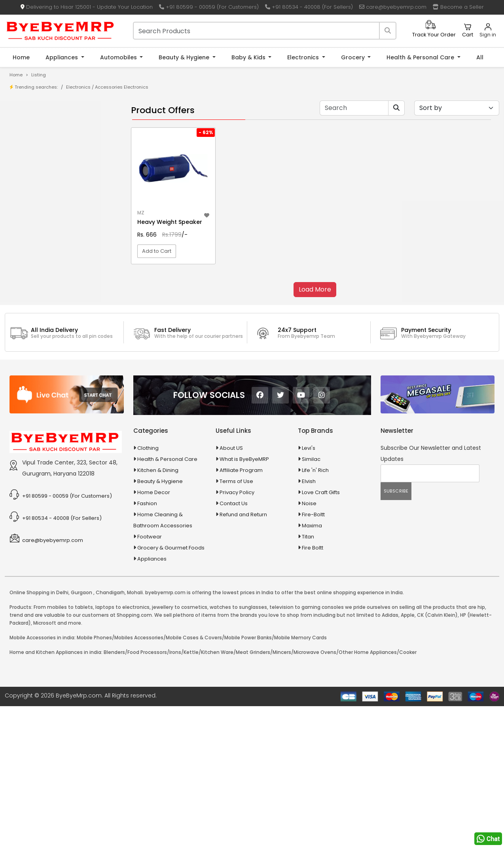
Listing (39, 75)
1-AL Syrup (34, 194)
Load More (315, 289)
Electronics (304, 57)
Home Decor (154, 572)
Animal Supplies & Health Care (54, 307)
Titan (308, 617)
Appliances (63, 57)
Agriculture (29, 293)
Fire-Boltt (313, 594)
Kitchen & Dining (158, 550)
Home (21, 57)
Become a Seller (458, 7)
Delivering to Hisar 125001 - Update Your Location (87, 7)
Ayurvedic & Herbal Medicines (54, 348)
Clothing (148, 528)
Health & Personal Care (421, 57)
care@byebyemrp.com (393, 7)
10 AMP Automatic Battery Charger (65, 206)
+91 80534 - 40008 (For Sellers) (309, 7)
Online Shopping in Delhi (39, 672)
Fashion (147, 583)
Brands (30, 151)
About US (231, 528)
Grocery (354, 57)
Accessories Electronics (122, 87)
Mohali (135, 672)
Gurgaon (81, 672)
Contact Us (234, 583)
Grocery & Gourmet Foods (171, 628)
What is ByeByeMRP (244, 539)
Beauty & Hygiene (185, 57)
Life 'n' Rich (315, 550)
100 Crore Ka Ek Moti (47, 255)
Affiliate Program (241, 550)
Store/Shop (36, 138)
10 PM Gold (35, 231)
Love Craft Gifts (321, 572)
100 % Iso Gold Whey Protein (57, 243)
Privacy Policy (237, 572)
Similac (311, 539)
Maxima (312, 605)
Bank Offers (36, 163)
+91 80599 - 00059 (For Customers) (209, 7)
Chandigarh (110, 672)
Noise (309, 583)
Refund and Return (243, 594)
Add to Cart (157, 251)
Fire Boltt (313, 628)
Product (31, 126)
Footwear (150, 617)
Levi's (309, 528)
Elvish (309, 561)
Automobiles (119, 57)
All (480, 57)
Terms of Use (236, 561)
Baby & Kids (249, 57)
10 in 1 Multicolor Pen (46, 219)
